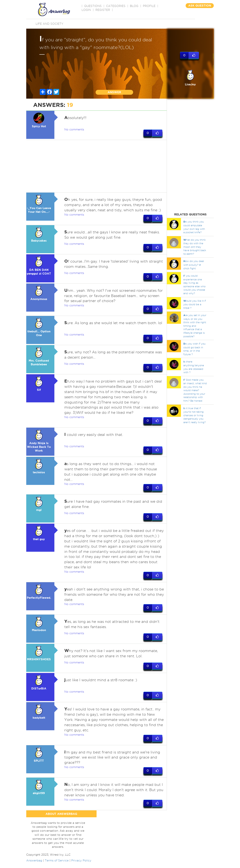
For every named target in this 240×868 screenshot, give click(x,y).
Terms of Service (57, 866)
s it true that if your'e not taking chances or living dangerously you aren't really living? (195, 415)
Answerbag (34, 866)
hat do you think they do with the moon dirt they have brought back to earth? (195, 247)
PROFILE (149, 6)
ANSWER (114, 92)
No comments (74, 130)
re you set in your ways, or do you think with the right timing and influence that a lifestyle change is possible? (195, 326)
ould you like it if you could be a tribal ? (195, 304)
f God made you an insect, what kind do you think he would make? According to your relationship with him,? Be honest (195, 390)
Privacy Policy (81, 866)
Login (86, 10)
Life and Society (49, 24)
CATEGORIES (116, 6)
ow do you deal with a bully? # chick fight (194, 265)
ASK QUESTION (200, 6)
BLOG (134, 6)
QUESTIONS (93, 6)
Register (103, 10)
